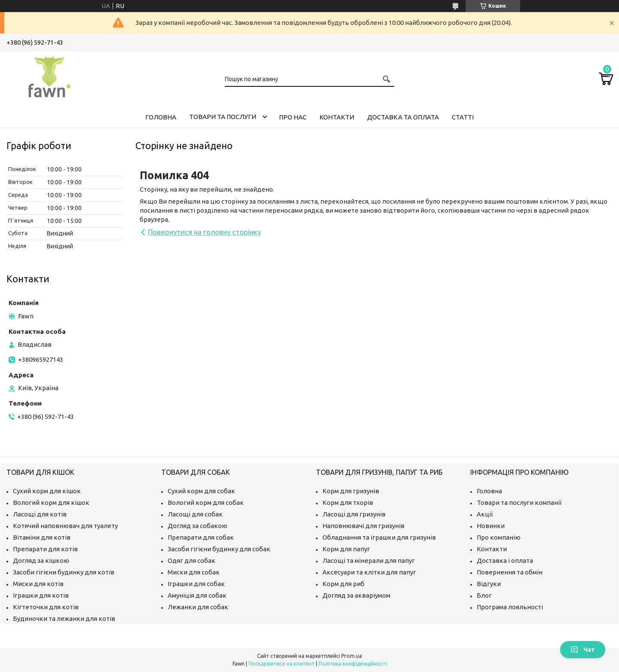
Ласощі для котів (40, 514)
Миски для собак (194, 572)
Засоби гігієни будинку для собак (219, 549)
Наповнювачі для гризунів (363, 526)
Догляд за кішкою (41, 561)
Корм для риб (343, 584)
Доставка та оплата (403, 117)
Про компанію (499, 537)
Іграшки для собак (196, 584)
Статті (463, 117)
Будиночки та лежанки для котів (64, 619)
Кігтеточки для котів (46, 607)
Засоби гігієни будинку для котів (64, 572)
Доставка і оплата (505, 561)
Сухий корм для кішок (47, 491)
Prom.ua (352, 656)
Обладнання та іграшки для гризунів (379, 537)
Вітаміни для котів (42, 537)
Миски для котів (38, 584)
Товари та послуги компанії (519, 502)
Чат (583, 650)
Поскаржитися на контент (282, 664)
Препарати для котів (45, 549)
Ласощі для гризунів (354, 514)
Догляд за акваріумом (356, 595)
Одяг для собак (192, 561)
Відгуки (489, 584)
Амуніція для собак (197, 595)
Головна (161, 117)
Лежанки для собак (198, 607)
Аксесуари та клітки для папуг (369, 572)
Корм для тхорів (348, 502)
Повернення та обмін (510, 572)
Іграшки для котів (41, 595)
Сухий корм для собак (201, 491)
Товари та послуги (223, 117)
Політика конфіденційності (353, 664)
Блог (484, 595)
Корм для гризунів (351, 491)
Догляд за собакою (198, 526)
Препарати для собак (201, 537)
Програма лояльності (510, 607)
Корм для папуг (346, 549)
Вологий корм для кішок (51, 502)
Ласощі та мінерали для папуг (369, 561)
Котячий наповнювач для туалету (65, 526)
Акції (485, 514)
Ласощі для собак (195, 514)
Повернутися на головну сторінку (204, 232)
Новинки (491, 526)
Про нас (293, 117)
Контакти (337, 117)
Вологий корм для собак (206, 502)
